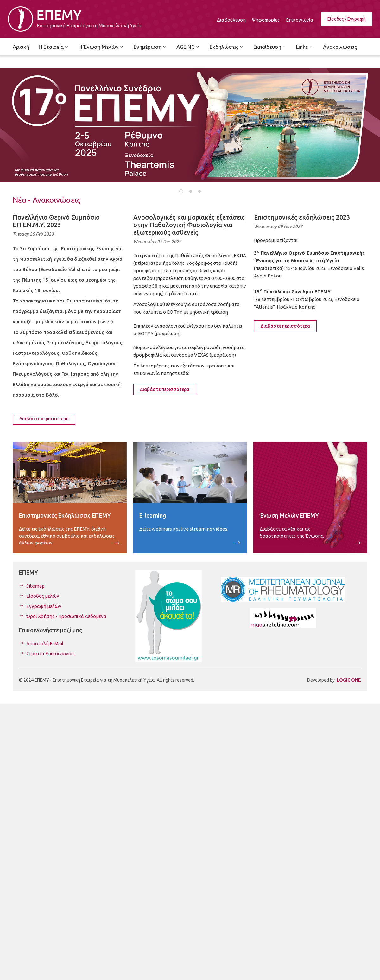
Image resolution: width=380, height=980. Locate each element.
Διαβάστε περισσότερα (44, 419)
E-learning (153, 515)
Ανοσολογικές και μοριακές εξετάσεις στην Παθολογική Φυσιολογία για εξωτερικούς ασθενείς (189, 225)
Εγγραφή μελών (44, 606)
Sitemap (35, 586)
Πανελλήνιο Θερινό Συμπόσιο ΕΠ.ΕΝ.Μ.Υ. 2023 (56, 221)
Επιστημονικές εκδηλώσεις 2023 (302, 217)
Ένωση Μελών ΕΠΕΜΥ (289, 515)
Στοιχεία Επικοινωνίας (51, 654)
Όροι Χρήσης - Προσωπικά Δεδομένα (66, 616)
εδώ (185, 373)
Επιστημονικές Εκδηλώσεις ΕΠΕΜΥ (65, 515)
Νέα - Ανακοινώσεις (47, 200)
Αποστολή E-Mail (45, 643)
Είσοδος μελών (43, 596)
